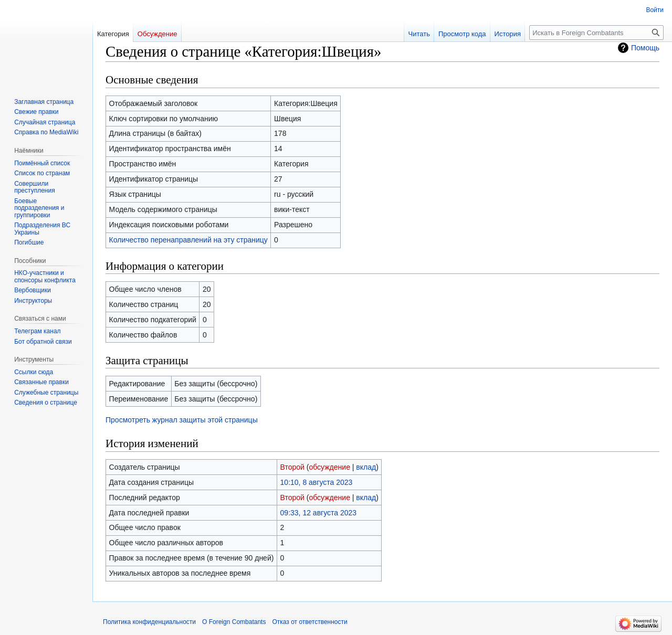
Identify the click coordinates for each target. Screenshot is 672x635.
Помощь (645, 48)
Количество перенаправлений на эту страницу (188, 240)
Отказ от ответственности (309, 622)
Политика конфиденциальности (149, 622)
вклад (366, 467)
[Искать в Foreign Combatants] (596, 33)
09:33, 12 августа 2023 (319, 513)
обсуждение (329, 467)
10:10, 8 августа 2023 (317, 482)
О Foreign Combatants (234, 622)
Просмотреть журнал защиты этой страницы (182, 420)
